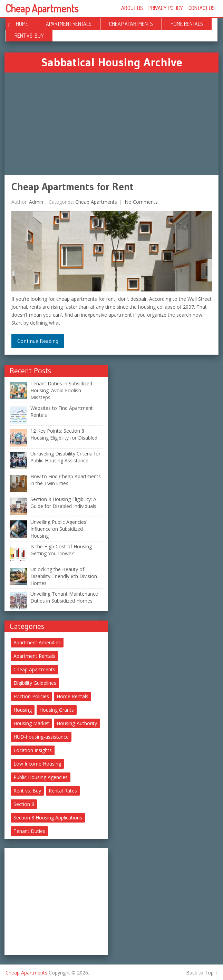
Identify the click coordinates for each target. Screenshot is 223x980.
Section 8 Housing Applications (48, 818)
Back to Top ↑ (202, 973)
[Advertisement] (111, 124)
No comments (140, 202)
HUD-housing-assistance (41, 737)
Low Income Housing (37, 764)
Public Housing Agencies (41, 777)
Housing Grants (57, 710)
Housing (23, 710)
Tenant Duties (29, 831)
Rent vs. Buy (29, 36)
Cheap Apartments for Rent (72, 187)
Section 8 (24, 804)
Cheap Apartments (42, 8)
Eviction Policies (31, 696)
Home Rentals (187, 24)
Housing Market (31, 723)
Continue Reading (38, 341)
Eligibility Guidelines (35, 683)
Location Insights (33, 750)
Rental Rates (63, 791)
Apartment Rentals (69, 24)
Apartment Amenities (37, 642)
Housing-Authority (77, 723)
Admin (36, 202)
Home (22, 24)
